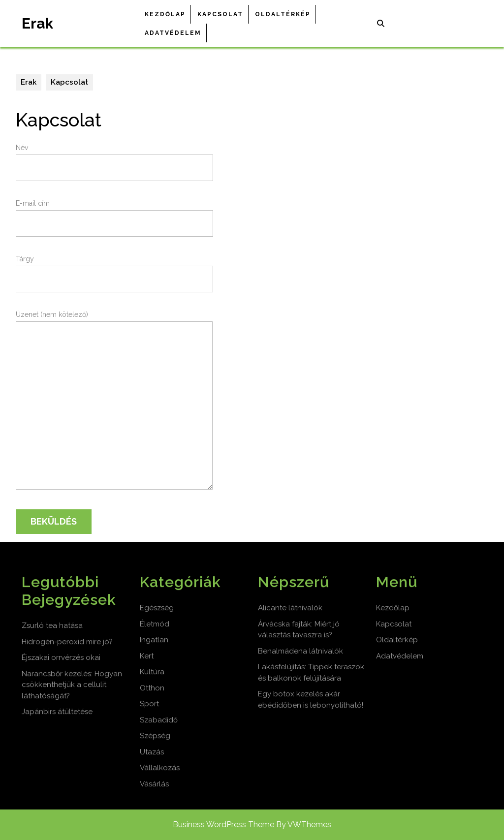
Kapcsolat (220, 14)
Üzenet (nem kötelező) (114, 404)
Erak (37, 23)
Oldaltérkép (283, 14)
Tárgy (114, 269)
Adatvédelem (173, 33)
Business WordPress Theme (223, 824)
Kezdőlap (165, 14)
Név (114, 158)
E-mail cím (114, 213)
